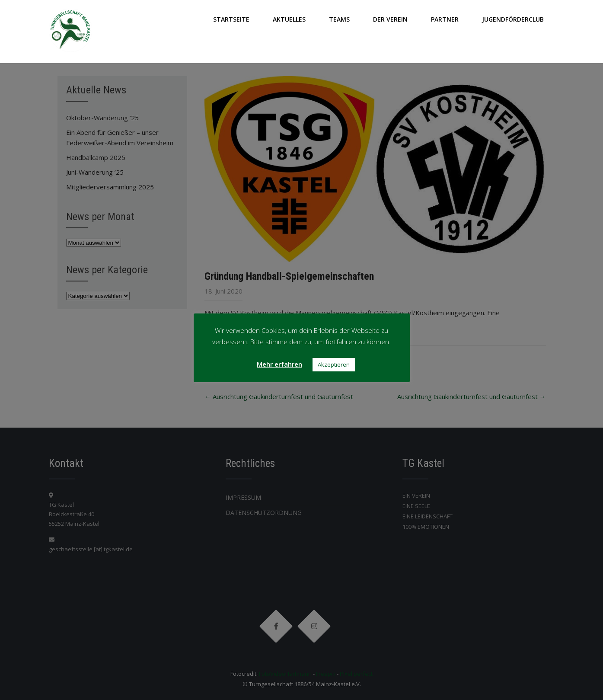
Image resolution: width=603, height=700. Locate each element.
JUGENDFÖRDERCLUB (513, 19)
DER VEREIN (390, 19)
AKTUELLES (289, 19)
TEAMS (339, 19)
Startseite (231, 19)
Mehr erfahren (279, 364)
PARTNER (445, 19)
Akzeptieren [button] (334, 364)
